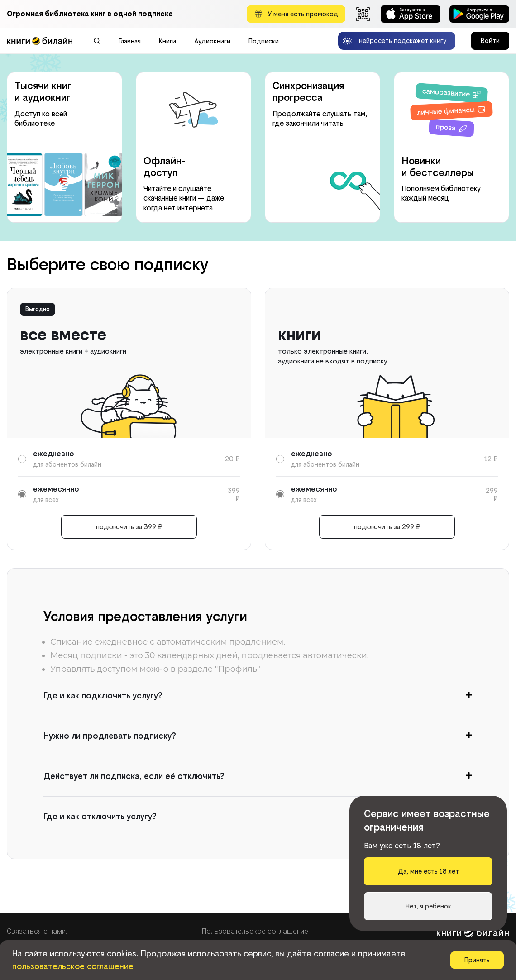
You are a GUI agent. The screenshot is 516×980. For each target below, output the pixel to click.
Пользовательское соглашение (255, 931)
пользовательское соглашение (73, 966)
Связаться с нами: (37, 931)
